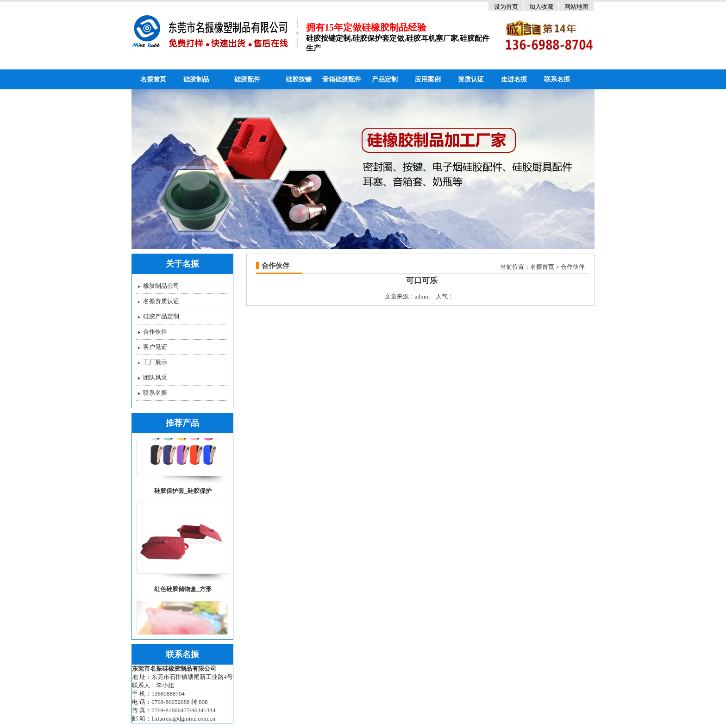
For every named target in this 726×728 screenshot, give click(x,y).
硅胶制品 (196, 79)
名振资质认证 (161, 301)
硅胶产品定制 (161, 316)
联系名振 (557, 79)
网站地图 (576, 7)
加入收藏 (541, 7)
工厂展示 (155, 362)
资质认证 (471, 79)
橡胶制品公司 (161, 286)
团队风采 (155, 377)
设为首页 (506, 7)
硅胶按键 (299, 79)
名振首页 (153, 79)
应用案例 (428, 79)
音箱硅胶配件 (342, 79)
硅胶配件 (247, 79)
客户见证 (155, 347)
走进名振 (514, 79)
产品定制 (385, 79)
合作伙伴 (155, 332)
